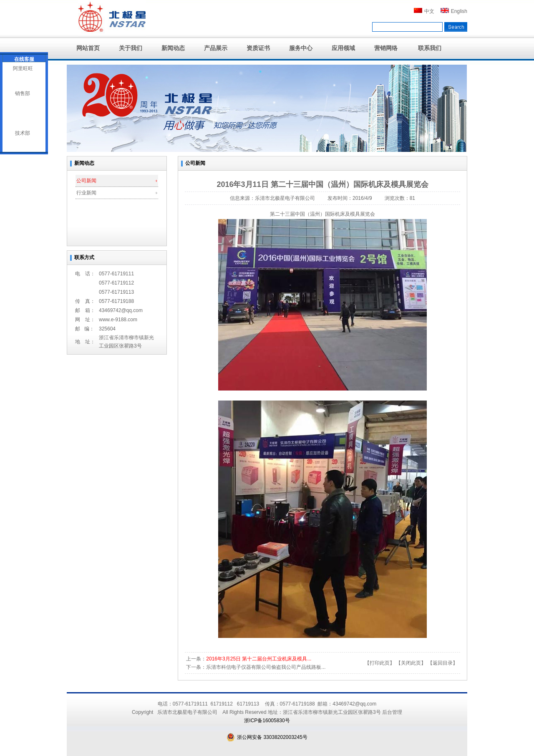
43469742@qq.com (121, 310)
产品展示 (216, 48)
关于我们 (131, 48)
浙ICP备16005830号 (267, 721)
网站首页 (88, 48)
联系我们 (430, 48)
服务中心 (301, 48)
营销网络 (386, 48)
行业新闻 (86, 193)
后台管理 (392, 712)
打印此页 (380, 663)
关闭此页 (411, 663)
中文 (424, 11)
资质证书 (258, 48)
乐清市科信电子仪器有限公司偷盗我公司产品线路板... (266, 667)
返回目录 (443, 663)
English (454, 11)
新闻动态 (173, 48)
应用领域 (343, 48)
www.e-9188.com (118, 320)
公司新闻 (86, 181)
